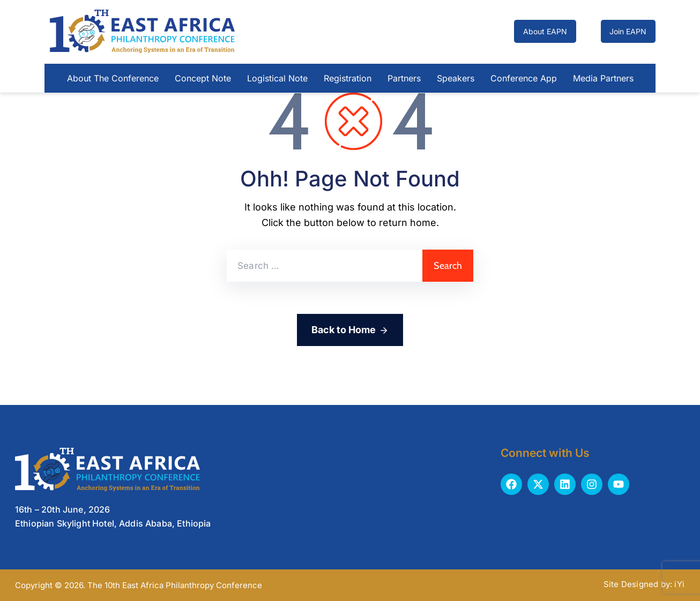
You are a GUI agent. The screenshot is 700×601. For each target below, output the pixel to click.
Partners (404, 78)
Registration (348, 78)
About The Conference (113, 78)
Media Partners (603, 78)
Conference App (524, 78)
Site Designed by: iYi (644, 584)
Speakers (456, 78)
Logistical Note (277, 78)
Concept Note (203, 78)
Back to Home (350, 330)
